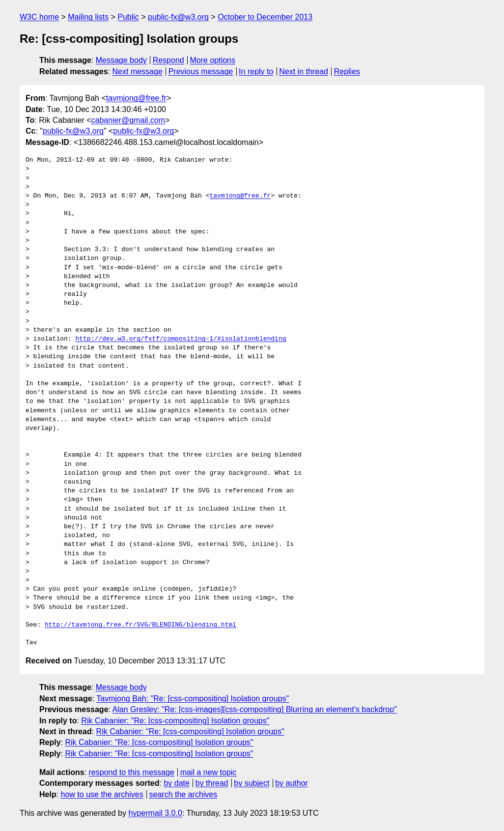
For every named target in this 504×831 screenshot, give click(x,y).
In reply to (256, 72)
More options (213, 60)
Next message (138, 72)
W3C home (39, 17)
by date (176, 783)
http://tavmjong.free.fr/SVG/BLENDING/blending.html (140, 625)
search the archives (183, 794)
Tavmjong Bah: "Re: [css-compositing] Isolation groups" (193, 699)
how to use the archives (102, 794)
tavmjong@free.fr (136, 98)
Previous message (201, 72)
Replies (347, 72)
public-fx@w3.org (178, 17)
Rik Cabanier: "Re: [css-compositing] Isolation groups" (175, 721)
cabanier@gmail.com (128, 120)
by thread (212, 783)
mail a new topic (209, 772)
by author (292, 783)
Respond (168, 60)
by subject (252, 783)
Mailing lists (88, 17)
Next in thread (304, 72)
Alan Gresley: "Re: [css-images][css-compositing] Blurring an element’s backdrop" (255, 709)
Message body (121, 60)
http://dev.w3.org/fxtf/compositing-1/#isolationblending (181, 339)
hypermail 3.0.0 (155, 813)
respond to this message (131, 772)
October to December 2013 (265, 17)
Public (128, 17)
